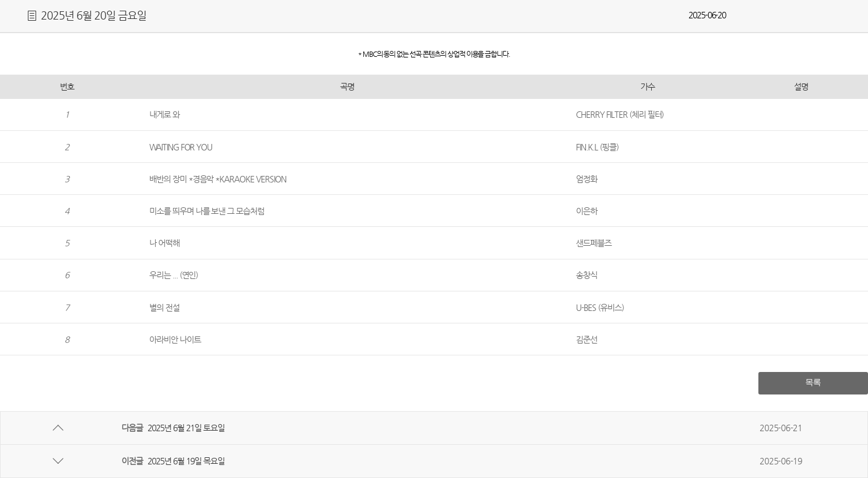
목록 (813, 382)
